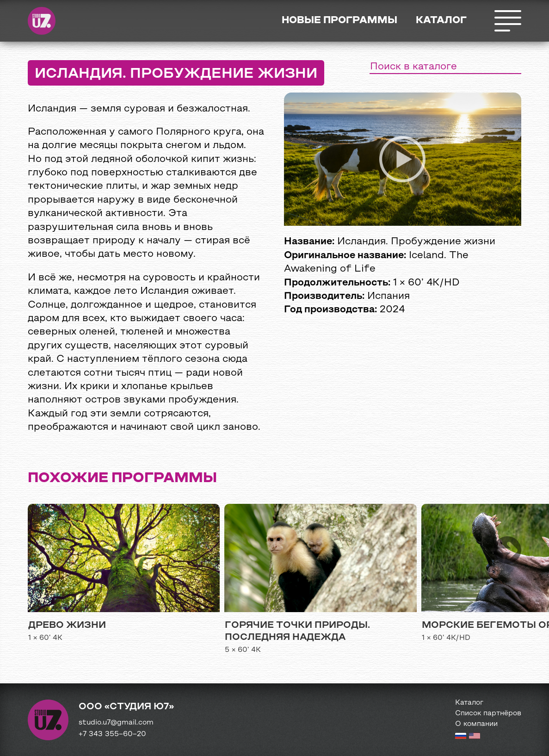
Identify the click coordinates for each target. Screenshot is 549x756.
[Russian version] (461, 737)
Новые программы (339, 21)
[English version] (475, 737)
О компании (476, 724)
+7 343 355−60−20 (112, 734)
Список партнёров (488, 713)
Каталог (441, 21)
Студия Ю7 (42, 21)
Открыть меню (507, 21)
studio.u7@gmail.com (116, 723)
